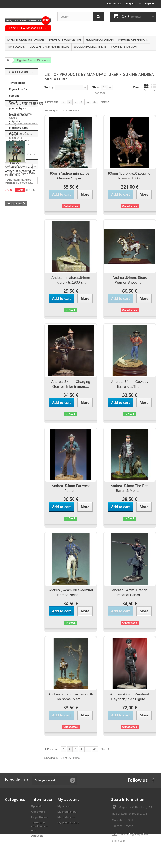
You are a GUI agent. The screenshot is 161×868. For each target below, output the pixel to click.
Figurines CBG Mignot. (133, 40)
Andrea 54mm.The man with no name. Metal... (71, 697)
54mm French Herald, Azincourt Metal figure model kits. (20, 285)
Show (96, 87)
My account (68, 799)
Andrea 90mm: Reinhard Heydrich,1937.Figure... (130, 697)
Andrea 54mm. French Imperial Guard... (130, 593)
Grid (146, 88)
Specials (18, 247)
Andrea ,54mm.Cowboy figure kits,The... (130, 384)
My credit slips (67, 812)
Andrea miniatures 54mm (19, 348)
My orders (64, 806)
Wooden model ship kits (90, 47)
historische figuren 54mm (19, 364)
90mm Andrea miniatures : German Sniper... (71, 176)
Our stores (38, 812)
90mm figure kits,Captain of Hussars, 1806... (130, 176)
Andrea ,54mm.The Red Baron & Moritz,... (130, 488)
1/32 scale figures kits (21, 340)
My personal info (68, 823)
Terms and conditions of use (40, 826)
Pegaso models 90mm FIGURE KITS (20, 396)
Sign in (149, 3)
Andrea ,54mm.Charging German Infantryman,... (71, 384)
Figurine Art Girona (24, 222)
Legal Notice (39, 817)
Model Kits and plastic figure (49, 47)
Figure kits (14, 372)
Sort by (49, 87)
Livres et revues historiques (26, 40)
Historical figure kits (20, 388)
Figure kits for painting (65, 40)
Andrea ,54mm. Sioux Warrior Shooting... (130, 280)
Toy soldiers (16, 47)
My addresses (66, 817)
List (153, 88)
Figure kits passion (124, 47)
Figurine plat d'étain (100, 40)
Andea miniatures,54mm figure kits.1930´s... (71, 280)
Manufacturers (26, 173)
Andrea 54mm (16, 356)
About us (37, 836)
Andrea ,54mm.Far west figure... (71, 488)
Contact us (114, 3)
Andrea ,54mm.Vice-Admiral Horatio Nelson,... (71, 593)
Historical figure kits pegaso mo (20, 380)
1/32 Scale (14, 404)
